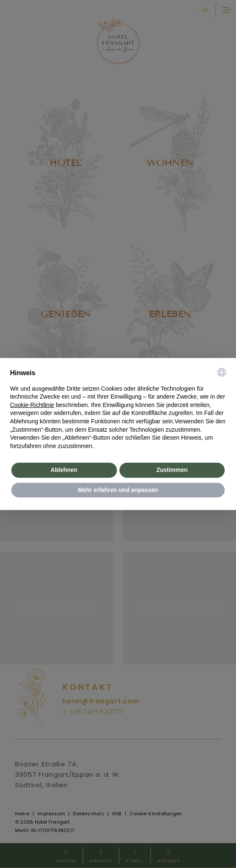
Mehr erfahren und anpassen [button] (118, 490)
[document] (118, 409)
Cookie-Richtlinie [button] (32, 405)
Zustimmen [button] (172, 470)
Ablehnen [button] (64, 470)
